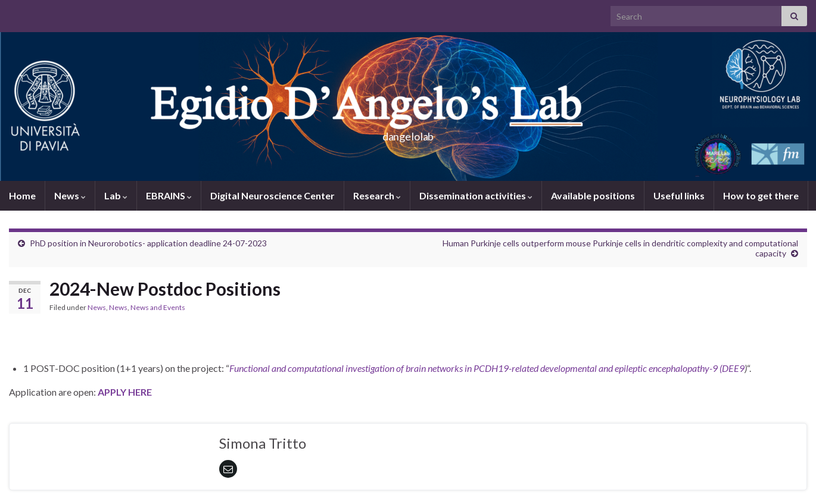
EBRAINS (169, 195)
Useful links (679, 195)
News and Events (158, 307)
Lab (116, 195)
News (70, 195)
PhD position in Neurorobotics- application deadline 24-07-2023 (148, 243)
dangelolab (408, 133)
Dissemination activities (476, 195)
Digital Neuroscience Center (272, 195)
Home (22, 195)
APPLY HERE (125, 392)
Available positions (593, 195)
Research (377, 195)
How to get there (761, 195)
